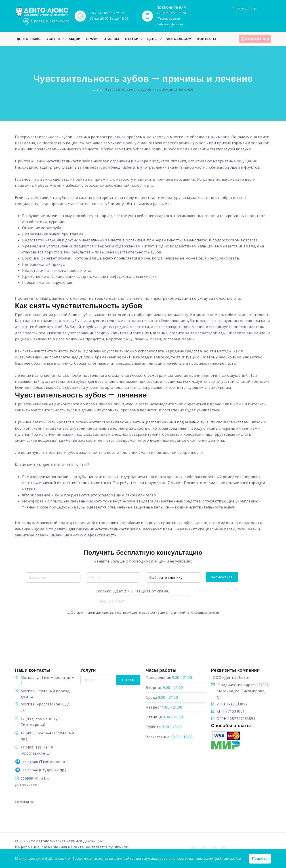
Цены (152, 39)
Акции (75, 39)
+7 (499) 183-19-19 (37, 747)
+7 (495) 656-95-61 (37, 719)
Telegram (31, 762)
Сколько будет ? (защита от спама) (132, 591)
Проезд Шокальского (47, 21)
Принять (260, 859)
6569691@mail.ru (36, 778)
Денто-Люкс (29, 39)
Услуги (53, 39)
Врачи (92, 39)
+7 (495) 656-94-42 (37, 733)
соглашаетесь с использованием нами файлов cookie (191, 858)
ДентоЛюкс (94, 841)
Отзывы (111, 39)
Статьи (132, 39)
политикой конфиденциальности (194, 613)
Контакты (207, 39)
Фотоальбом (179, 39)
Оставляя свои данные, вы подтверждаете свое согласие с (143, 613)
